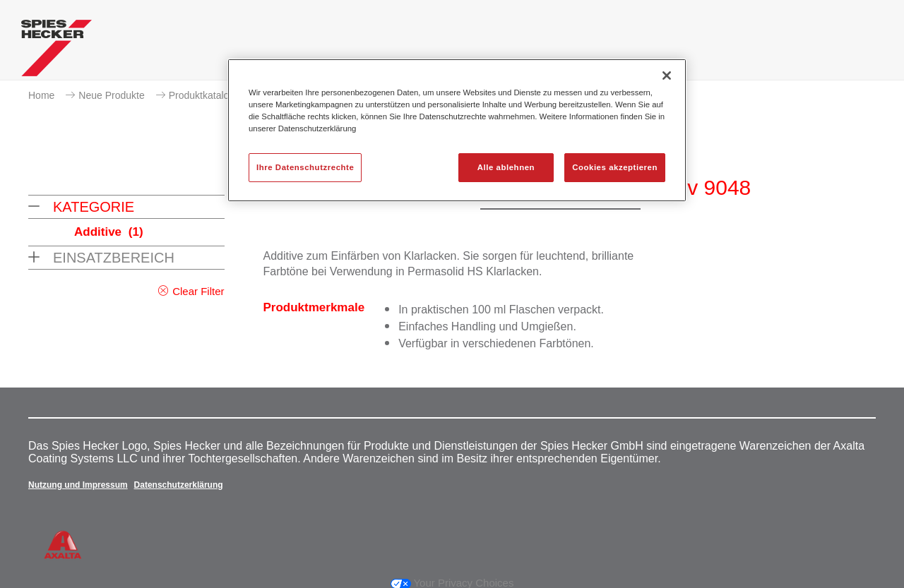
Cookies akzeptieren (615, 167)
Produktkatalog (202, 95)
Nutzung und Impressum (78, 485)
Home (41, 95)
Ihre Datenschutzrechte (305, 167)
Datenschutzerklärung (179, 485)
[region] (457, 130)
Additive (109, 232)
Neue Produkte (111, 95)
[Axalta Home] (56, 52)
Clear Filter (198, 291)
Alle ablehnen (506, 167)
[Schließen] (667, 76)
